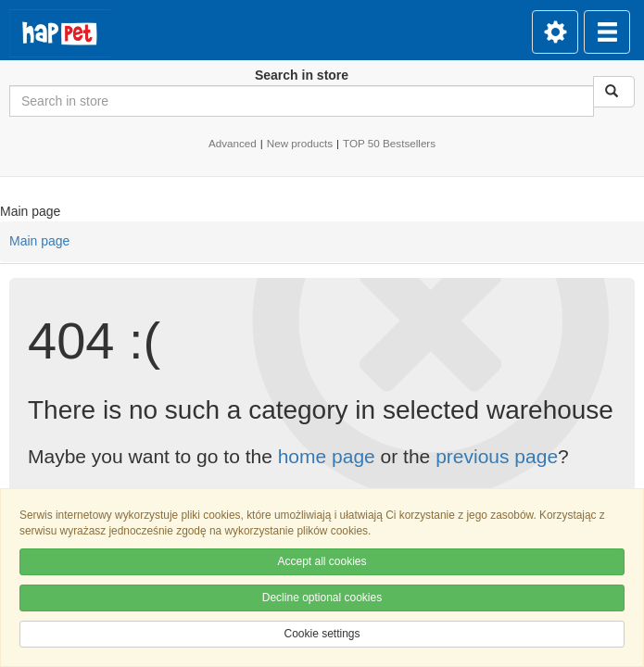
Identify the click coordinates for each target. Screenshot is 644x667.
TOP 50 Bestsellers (389, 143)
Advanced (233, 143)
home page (327, 456)
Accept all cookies (322, 561)
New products (300, 143)
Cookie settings (322, 634)
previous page (497, 456)
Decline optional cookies (322, 598)
